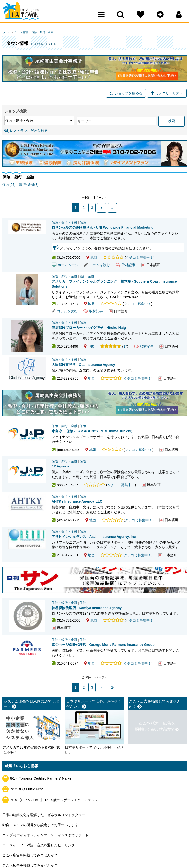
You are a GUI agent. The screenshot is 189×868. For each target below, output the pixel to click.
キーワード (62, 121)
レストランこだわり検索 (26, 131)
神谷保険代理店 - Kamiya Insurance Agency (87, 608)
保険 (83, 223)
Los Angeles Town (24, 14)
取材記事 (126, 265)
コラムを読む (97, 265)
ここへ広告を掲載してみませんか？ (30, 855)
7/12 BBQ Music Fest (26, 789)
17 (125, 346)
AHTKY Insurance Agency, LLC (77, 501)
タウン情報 (20, 32)
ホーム (7, 32)
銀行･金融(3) (29, 185)
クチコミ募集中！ (140, 257)
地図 (92, 257)
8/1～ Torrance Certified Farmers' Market (41, 778)
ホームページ (65, 265)
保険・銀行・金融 (40, 32)
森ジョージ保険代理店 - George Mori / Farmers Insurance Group (103, 645)
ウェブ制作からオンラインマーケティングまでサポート (46, 835)
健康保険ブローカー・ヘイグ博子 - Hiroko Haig (89, 328)
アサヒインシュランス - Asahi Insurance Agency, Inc (94, 536)
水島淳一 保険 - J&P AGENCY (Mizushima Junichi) (92, 431)
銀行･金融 (87, 276)
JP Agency (60, 466)
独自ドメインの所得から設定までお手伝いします (40, 825)
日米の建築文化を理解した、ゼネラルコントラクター (44, 815)
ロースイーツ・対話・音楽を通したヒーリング (39, 845)
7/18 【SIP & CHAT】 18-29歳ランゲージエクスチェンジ (54, 800)
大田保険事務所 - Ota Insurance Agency (83, 365)
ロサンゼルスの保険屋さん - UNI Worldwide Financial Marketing (103, 227)
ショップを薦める (126, 94)
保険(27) (9, 185)
